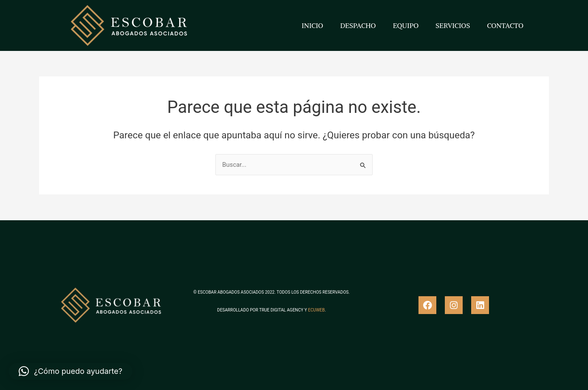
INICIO (312, 25)
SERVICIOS (453, 25)
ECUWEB (316, 310)
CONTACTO (505, 25)
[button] (71, 371)
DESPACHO (358, 25)
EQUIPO (406, 25)
